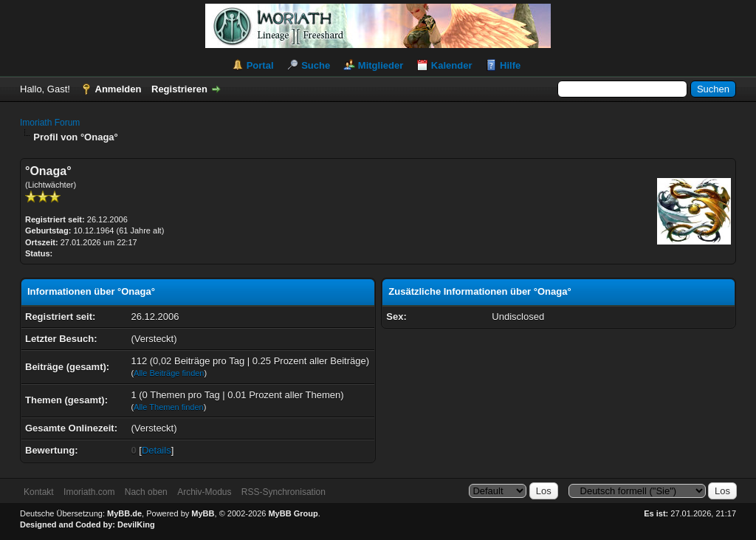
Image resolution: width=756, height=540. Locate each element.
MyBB (203, 513)
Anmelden (118, 89)
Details (157, 450)
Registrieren (179, 89)
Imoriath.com (89, 492)
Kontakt (39, 492)
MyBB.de (124, 513)
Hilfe (510, 65)
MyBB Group (293, 513)
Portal (260, 65)
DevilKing (136, 524)
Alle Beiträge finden (169, 373)
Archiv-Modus (204, 492)
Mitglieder (381, 65)
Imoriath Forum (50, 123)
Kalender (452, 65)
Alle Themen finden (169, 407)
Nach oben (146, 492)
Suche (316, 65)
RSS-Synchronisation (283, 492)
